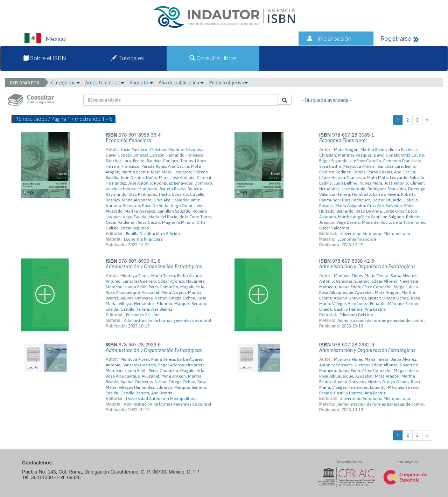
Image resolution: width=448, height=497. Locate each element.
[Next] (427, 120)
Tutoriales (128, 58)
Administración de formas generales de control (167, 320)
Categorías (65, 83)
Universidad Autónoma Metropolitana (375, 234)
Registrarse (396, 39)
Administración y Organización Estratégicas (154, 267)
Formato (141, 83)
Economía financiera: (129, 140)
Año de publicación (181, 83)
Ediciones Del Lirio (143, 315)
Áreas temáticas (105, 83)
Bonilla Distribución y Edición (153, 234)
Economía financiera (143, 239)
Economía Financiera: (343, 140)
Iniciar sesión (334, 39)
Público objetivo (228, 83)
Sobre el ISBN (44, 58)
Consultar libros (213, 58)
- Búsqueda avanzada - (327, 100)
